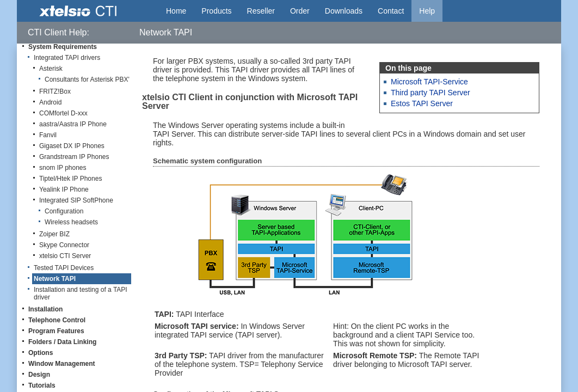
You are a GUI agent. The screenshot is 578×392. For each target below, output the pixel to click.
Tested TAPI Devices (64, 268)
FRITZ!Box (55, 91)
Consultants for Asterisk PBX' (87, 79)
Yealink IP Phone (64, 189)
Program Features (56, 331)
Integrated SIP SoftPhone (76, 200)
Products (216, 11)
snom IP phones (63, 168)
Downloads (344, 11)
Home (176, 11)
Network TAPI (55, 279)
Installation (45, 309)
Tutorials (42, 385)
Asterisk (51, 69)
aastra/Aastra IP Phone (73, 124)
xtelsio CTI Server (65, 256)
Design (39, 375)
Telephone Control (57, 320)
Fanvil (48, 135)
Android (50, 102)
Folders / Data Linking (62, 342)
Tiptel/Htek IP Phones (70, 179)
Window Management (62, 364)
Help (427, 11)
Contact (391, 11)
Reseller (261, 11)
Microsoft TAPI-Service (429, 82)
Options (41, 353)
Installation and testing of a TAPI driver (81, 293)
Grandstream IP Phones (74, 157)
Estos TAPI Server (422, 103)
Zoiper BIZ (54, 234)
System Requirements (63, 47)
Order (300, 11)
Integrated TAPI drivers (67, 58)
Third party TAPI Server (431, 93)
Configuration (64, 211)
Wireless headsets (71, 222)
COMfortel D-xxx (63, 113)
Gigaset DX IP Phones (72, 146)
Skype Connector (64, 245)
